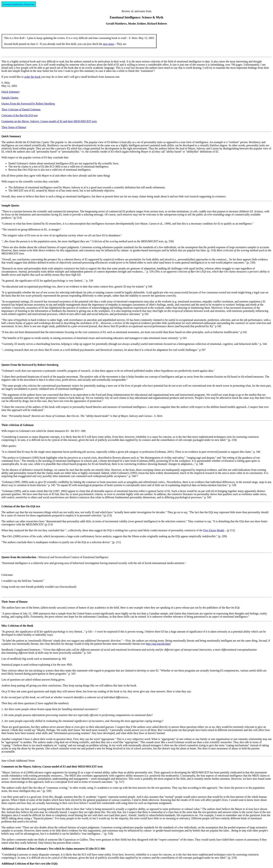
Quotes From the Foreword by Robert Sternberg (28, 104)
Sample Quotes (10, 98)
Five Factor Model (214, 530)
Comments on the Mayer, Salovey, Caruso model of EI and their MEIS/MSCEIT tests (49, 121)
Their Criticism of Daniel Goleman (21, 109)
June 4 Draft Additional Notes (18, 761)
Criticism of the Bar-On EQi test (19, 115)
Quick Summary (11, 92)
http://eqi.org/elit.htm (158, 644)
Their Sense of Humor (14, 127)
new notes (109, 44)
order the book (32, 77)
